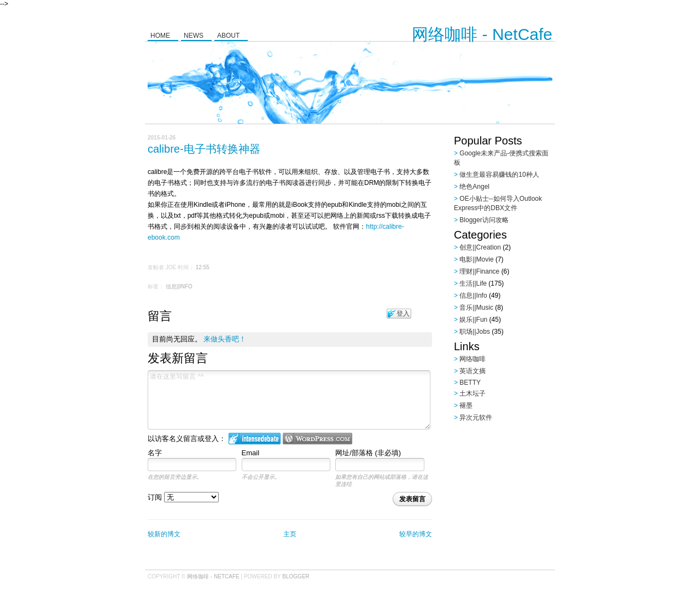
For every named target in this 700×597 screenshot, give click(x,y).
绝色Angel (474, 187)
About (228, 36)
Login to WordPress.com (317, 439)
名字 (155, 453)
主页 (290, 534)
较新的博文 (164, 534)
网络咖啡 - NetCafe (482, 34)
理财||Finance (479, 271)
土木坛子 (472, 393)
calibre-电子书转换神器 (204, 149)
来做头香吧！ (225, 339)
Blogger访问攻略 (484, 220)
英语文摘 (472, 371)
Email (251, 453)
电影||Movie (476, 259)
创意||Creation (480, 247)
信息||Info (179, 286)
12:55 (203, 267)
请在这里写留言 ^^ (289, 400)
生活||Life (473, 283)
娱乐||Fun (473, 320)
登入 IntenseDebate (255, 439)
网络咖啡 (472, 359)
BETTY (470, 382)
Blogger (296, 576)
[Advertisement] (522, 495)
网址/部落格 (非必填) (368, 453)
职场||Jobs (475, 332)
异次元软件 (476, 418)
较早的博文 (416, 534)
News (194, 36)
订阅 (183, 497)
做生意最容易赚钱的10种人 (499, 175)
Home (160, 36)
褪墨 (466, 405)
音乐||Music (476, 308)
